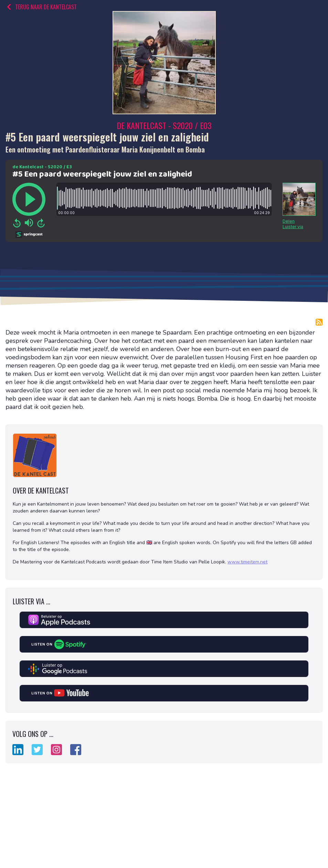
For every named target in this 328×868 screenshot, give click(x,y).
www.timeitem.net (247, 562)
